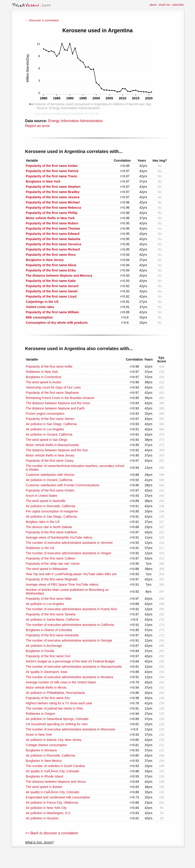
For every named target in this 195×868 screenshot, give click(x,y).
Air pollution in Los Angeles (45, 429)
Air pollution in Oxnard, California (49, 434)
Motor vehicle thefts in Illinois (46, 687)
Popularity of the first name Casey (50, 461)
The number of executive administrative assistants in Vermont (69, 543)
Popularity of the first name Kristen (50, 490)
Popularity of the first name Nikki (49, 599)
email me (164, 5)
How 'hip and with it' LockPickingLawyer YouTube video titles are (71, 574)
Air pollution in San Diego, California (51, 424)
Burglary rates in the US (43, 522)
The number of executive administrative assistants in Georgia (69, 640)
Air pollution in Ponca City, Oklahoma (52, 803)
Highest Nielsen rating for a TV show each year (59, 703)
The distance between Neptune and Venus (56, 782)
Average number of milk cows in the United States (61, 682)
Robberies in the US (40, 548)
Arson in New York (39, 735)
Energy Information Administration (76, 121)
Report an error (37, 126)
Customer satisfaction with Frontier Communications (63, 485)
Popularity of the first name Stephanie (52, 393)
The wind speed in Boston (44, 787)
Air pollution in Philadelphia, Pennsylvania (55, 693)
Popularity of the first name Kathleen (51, 532)
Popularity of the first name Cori (48, 656)
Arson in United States (42, 496)
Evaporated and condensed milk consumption (58, 797)
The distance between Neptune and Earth (55, 408)
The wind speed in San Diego (47, 440)
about (153, 5)
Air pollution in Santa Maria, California (52, 620)
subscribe (178, 5)
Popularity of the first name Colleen (51, 558)
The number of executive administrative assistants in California (70, 625)
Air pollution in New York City (46, 808)
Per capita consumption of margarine (52, 511)
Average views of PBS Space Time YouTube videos (62, 585)
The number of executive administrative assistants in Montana (69, 677)
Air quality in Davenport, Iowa (46, 672)
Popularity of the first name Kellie (49, 366)
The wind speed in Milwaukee (47, 569)
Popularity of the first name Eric (48, 698)
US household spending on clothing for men (57, 724)
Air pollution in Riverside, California (50, 506)
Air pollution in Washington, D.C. (49, 813)
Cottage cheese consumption (46, 745)
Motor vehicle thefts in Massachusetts (52, 445)
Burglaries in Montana (41, 750)
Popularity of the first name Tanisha (51, 614)
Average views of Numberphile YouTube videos (59, 537)
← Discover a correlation (42, 20)
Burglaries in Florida (40, 651)
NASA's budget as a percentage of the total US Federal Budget (70, 661)
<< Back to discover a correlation (52, 833)
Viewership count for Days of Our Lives (53, 387)
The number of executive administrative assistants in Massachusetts (74, 667)
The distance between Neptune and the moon (58, 403)
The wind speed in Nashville (46, 501)
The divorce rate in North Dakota (49, 527)
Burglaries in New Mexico (44, 761)
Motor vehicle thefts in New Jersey (50, 455)
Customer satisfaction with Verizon (50, 475)
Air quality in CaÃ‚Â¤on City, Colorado (52, 771)
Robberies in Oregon (40, 714)
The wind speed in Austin (43, 382)
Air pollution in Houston (42, 818)
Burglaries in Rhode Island (44, 776)
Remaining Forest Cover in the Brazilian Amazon (60, 398)
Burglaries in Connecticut (43, 377)
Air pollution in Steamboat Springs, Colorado (57, 719)
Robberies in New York (42, 372)
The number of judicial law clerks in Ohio (54, 708)
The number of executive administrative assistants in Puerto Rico (71, 609)
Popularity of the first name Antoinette (52, 635)
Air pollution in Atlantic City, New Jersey (54, 740)
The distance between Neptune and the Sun (57, 450)
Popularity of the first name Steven (50, 419)
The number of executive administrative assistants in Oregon (68, 553)
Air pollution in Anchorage (44, 646)
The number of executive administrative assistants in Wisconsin (70, 729)
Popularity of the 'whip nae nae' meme (53, 564)
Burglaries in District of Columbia (49, 630)
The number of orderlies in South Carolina (55, 766)
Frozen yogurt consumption (45, 414)
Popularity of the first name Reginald (51, 579)
